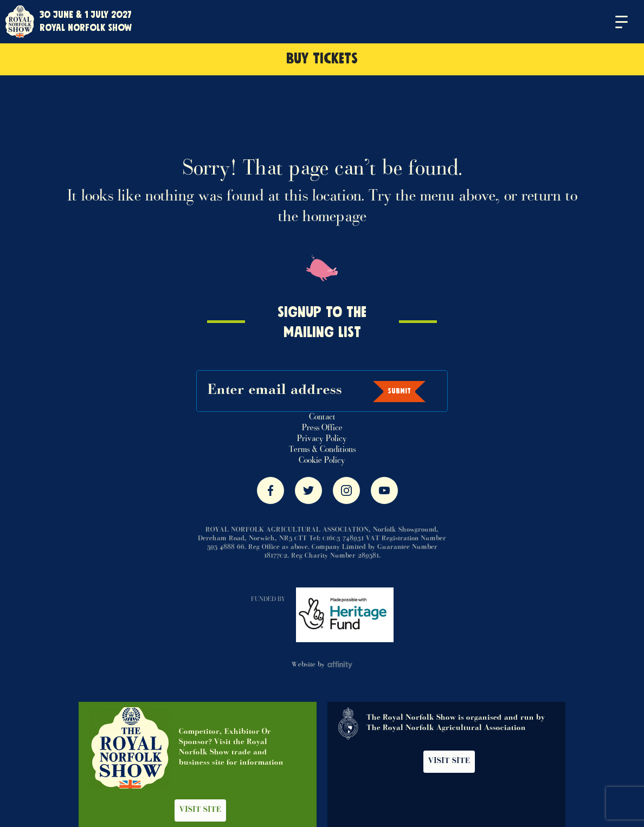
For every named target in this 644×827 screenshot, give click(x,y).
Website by (322, 665)
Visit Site (200, 810)
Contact (322, 417)
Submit (399, 391)
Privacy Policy (322, 439)
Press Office (322, 428)
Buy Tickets (322, 59)
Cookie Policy (322, 461)
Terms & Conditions (322, 450)
